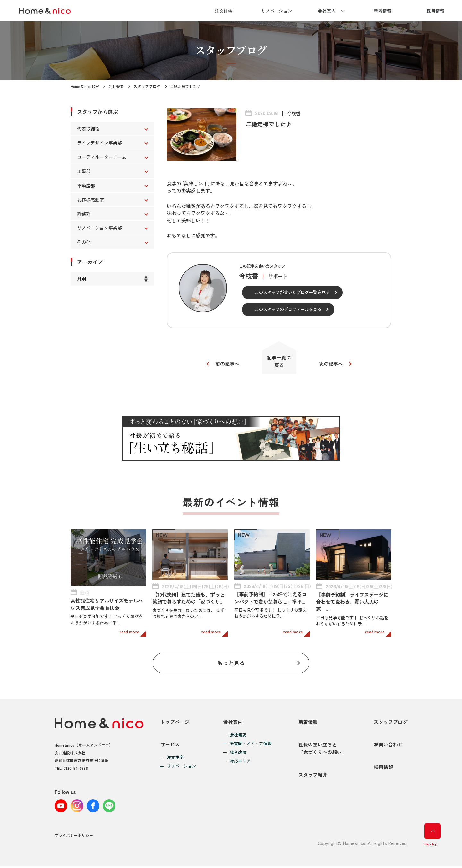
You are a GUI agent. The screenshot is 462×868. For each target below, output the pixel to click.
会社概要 (116, 86)
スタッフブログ (147, 86)
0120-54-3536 (76, 768)
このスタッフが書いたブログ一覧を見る (292, 292)
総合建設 (238, 753)
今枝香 (294, 113)
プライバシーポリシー (74, 837)
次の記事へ (331, 364)
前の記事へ (227, 364)
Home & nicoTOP (85, 86)
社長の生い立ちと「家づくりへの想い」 (322, 749)
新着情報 (383, 11)
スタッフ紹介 (313, 776)
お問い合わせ (388, 746)
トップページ (175, 722)
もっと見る (231, 663)
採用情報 (436, 11)
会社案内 (327, 11)
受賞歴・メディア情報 (251, 744)
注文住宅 (224, 11)
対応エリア (240, 762)
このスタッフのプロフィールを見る (288, 309)
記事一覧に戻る (279, 361)
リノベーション (277, 11)
